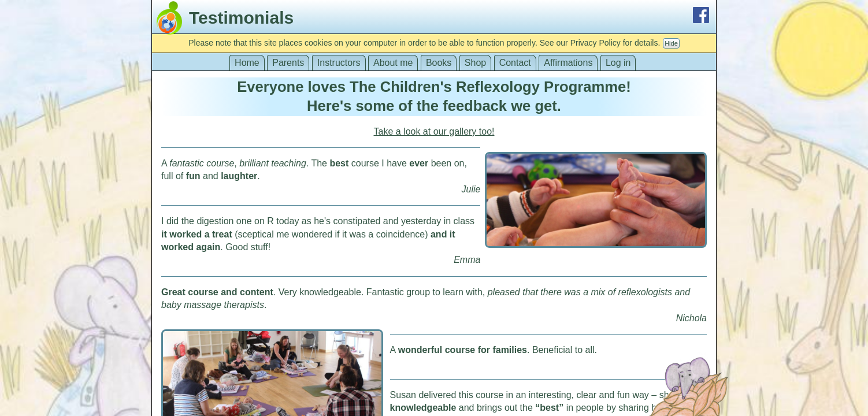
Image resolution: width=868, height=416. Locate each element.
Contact (515, 63)
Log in (618, 63)
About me (393, 63)
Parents (288, 63)
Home (247, 63)
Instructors (339, 63)
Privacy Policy (596, 43)
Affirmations (568, 63)
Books (439, 63)
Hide (671, 43)
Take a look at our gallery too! (434, 131)
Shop (475, 63)
